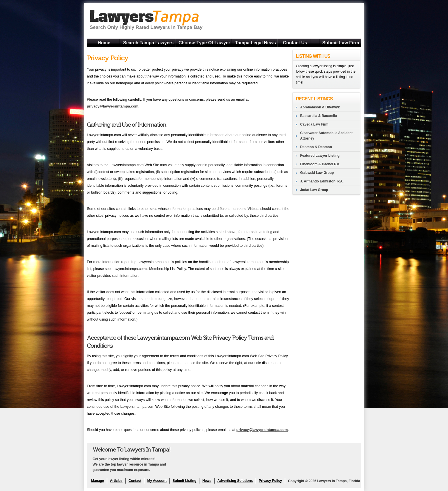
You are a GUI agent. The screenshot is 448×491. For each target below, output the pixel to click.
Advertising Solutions (235, 481)
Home (104, 43)
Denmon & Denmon (316, 147)
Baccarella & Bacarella (318, 116)
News (207, 481)
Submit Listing (184, 481)
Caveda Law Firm (314, 124)
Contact (135, 481)
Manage (98, 481)
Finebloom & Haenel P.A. (320, 164)
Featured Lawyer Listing (320, 156)
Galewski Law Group (317, 173)
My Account (157, 481)
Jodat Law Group (314, 190)
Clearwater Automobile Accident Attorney (326, 136)
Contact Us (295, 43)
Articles (116, 481)
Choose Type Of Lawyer (204, 43)
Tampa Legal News (256, 43)
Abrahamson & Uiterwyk (320, 107)
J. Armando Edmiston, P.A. (322, 181)
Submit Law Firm (341, 43)
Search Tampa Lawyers (148, 43)
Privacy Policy (270, 481)
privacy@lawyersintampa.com (113, 106)
